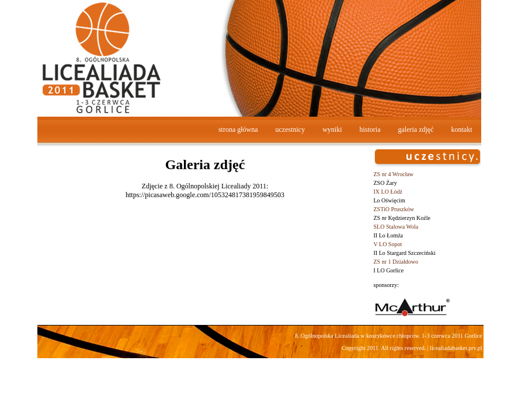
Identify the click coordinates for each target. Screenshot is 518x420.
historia (370, 129)
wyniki (332, 129)
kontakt (462, 129)
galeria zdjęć (416, 129)
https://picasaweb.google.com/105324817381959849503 (205, 195)
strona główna (238, 129)
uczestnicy (291, 129)
